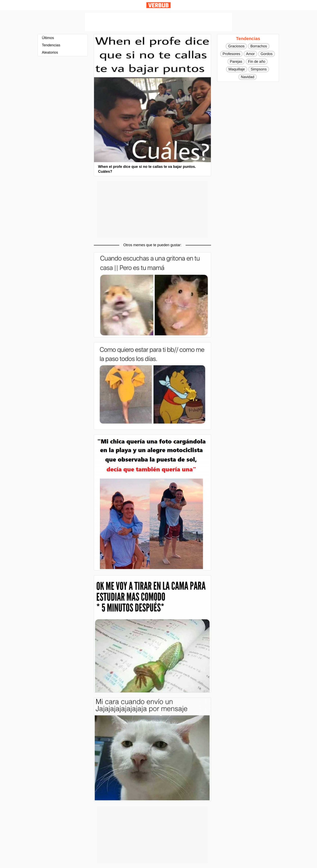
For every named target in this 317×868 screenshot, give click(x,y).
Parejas (236, 62)
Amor (250, 54)
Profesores (231, 54)
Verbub (158, 5)
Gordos (267, 54)
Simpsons (259, 69)
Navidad (247, 77)
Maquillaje (237, 69)
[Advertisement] (158, 22)
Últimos (48, 38)
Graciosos (236, 46)
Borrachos (259, 46)
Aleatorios (50, 52)
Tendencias (51, 45)
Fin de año (257, 62)
